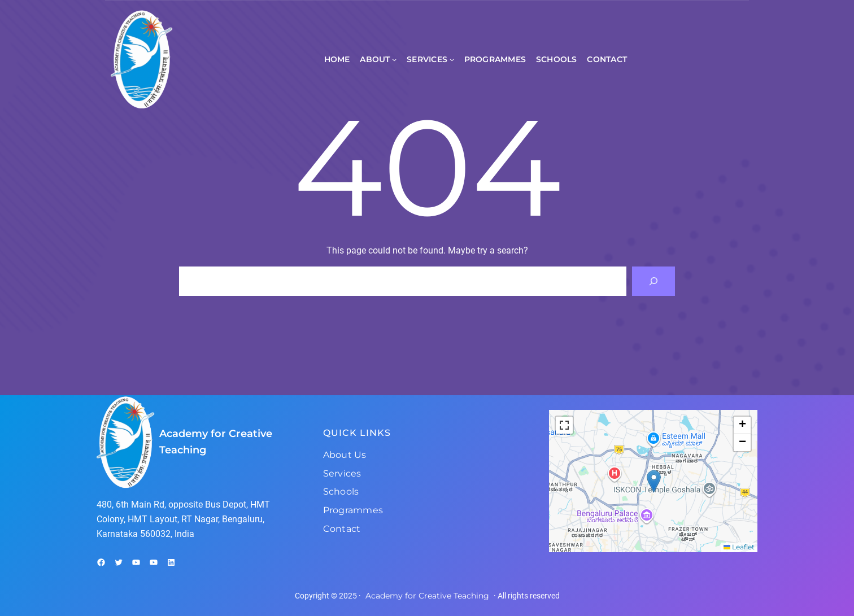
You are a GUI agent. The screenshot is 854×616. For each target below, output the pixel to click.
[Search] (653, 281)
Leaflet (739, 547)
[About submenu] (394, 59)
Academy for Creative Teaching (427, 596)
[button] (654, 481)
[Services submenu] (452, 59)
